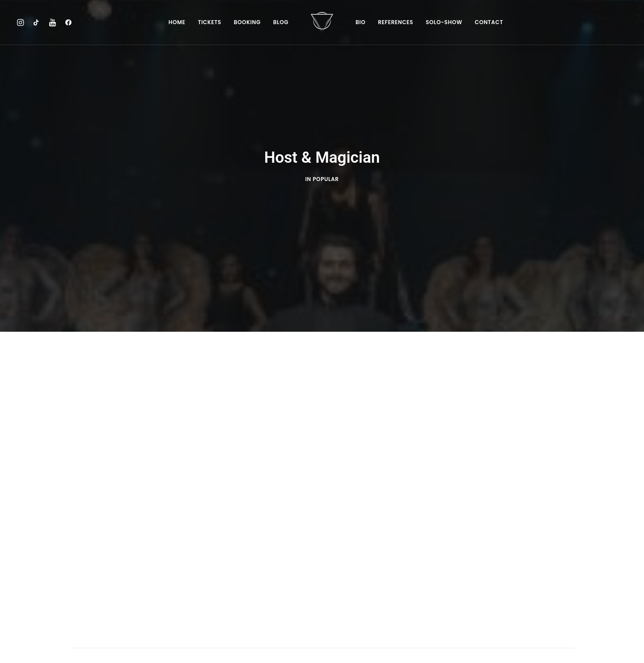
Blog (281, 22)
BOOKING (247, 22)
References (396, 22)
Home (177, 22)
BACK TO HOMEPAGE (322, 636)
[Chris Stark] (322, 22)
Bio (360, 22)
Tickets (209, 22)
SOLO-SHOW (444, 22)
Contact (489, 22)
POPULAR (326, 161)
